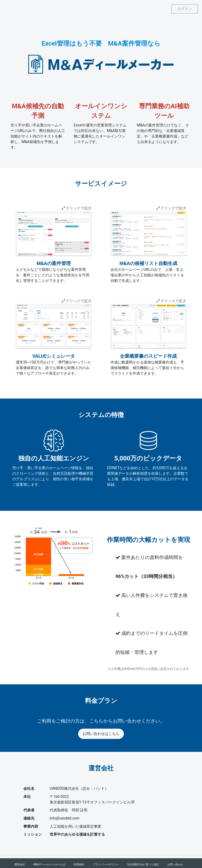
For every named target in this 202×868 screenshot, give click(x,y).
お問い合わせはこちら (101, 734)
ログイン (185, 9)
